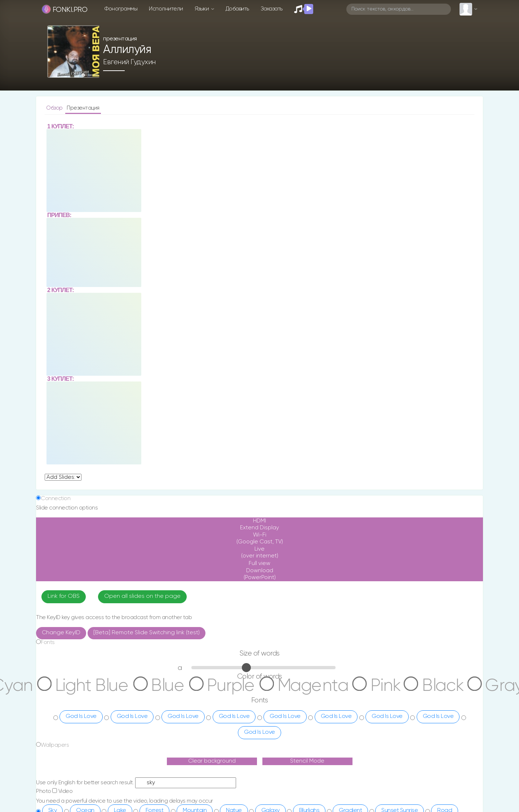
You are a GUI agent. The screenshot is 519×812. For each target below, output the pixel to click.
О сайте (237, 756)
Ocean (85, 709)
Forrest (155, 709)
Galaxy (270, 709)
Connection (56, 397)
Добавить (237, 9)
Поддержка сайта (248, 767)
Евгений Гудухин (129, 61)
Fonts (48, 541)
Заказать (272, 9)
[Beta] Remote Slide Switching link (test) (147, 531)
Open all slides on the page (142, 495)
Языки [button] (202, 9)
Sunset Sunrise (400, 709)
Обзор (55, 108)
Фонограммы (121, 9)
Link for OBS (64, 495)
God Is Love (81, 615)
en (128, 785)
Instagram (290, 756)
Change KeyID (61, 531)
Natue (234, 709)
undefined (63, 376)
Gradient (350, 709)
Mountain (195, 709)
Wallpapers (55, 643)
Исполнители (166, 9)
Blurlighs (309, 709)
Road (445, 709)
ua (115, 785)
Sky (53, 709)
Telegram (289, 767)
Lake (120, 709)
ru (102, 785)
